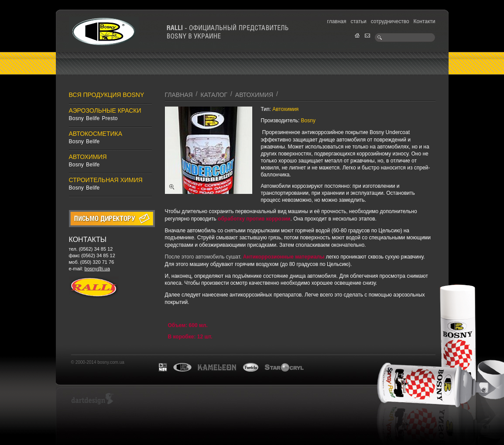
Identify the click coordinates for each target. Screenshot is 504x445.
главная (337, 21)
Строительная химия (106, 180)
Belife (93, 118)
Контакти (425, 21)
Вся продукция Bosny (107, 95)
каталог (214, 95)
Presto (110, 118)
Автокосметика (96, 134)
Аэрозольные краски (105, 110)
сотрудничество (390, 21)
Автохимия (88, 157)
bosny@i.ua (97, 269)
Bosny (77, 118)
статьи (358, 21)
